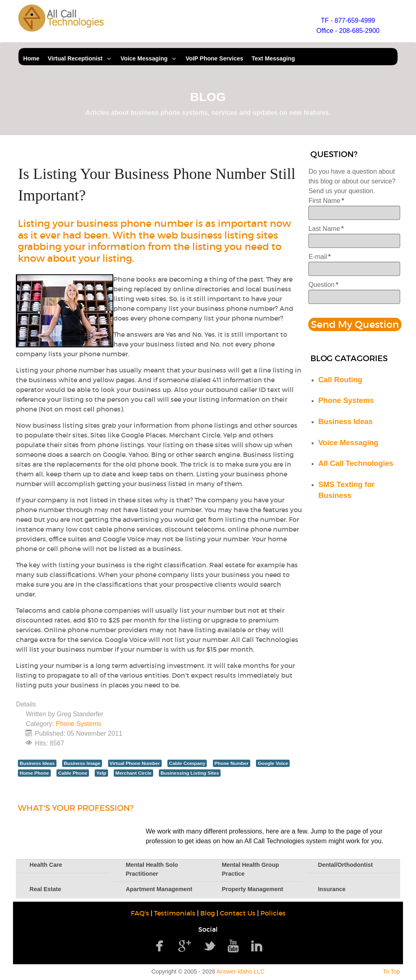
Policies (273, 913)
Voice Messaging (348, 443)
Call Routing (340, 380)
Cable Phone (73, 773)
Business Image (82, 763)
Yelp (101, 773)
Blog (208, 913)
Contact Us (238, 913)
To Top (391, 971)
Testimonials (175, 913)
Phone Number (232, 763)
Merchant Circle (133, 773)
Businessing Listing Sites (190, 773)
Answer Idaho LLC (240, 971)
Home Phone (34, 773)
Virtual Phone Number (135, 763)
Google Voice (273, 763)
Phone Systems (78, 724)
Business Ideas (37, 763)
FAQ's (140, 913)
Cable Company (187, 763)
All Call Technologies (356, 463)
